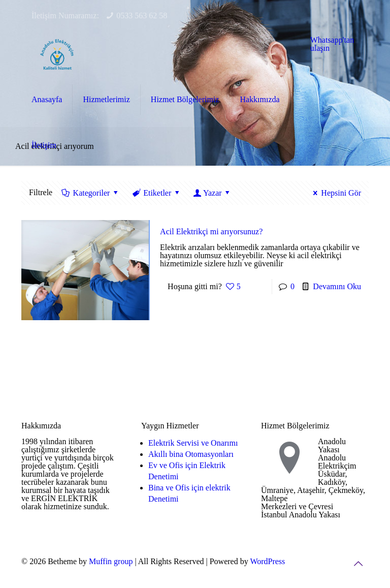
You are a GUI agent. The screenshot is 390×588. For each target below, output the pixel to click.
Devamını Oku (337, 286)
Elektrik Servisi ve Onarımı (193, 443)
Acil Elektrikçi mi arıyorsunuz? (211, 231)
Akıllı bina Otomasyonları (191, 454)
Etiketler (157, 193)
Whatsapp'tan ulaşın (332, 44)
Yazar (213, 193)
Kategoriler (91, 193)
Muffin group (111, 561)
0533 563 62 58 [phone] (142, 16)
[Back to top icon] (358, 564)
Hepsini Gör (335, 193)
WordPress (267, 561)
